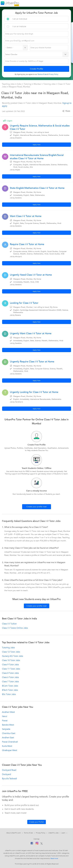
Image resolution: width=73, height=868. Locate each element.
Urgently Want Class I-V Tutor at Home (31, 333)
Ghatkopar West (9, 750)
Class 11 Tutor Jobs (11, 669)
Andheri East (8, 738)
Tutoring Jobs (49, 84)
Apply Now (37, 145)
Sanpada (6, 729)
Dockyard (6, 774)
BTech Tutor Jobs (10, 690)
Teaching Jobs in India (12, 84)
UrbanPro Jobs (53, 833)
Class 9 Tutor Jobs (10, 665)
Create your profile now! (37, 507)
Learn (63, 833)
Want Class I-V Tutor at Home (26, 216)
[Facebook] (32, 844)
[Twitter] (42, 844)
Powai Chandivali (10, 742)
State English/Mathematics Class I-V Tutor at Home (37, 188)
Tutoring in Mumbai (33, 84)
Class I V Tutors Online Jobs (15, 628)
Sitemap (36, 839)
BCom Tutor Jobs (10, 686)
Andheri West (8, 712)
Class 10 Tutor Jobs (11, 660)
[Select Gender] (37, 54)
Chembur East (9, 733)
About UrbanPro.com (14, 833)
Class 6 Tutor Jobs (10, 677)
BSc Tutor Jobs (9, 694)
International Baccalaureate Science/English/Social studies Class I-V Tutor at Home (37, 157)
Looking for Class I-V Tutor (24, 303)
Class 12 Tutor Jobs (11, 652)
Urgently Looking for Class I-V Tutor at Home (34, 392)
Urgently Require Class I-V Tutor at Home (32, 362)
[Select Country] (16, 48)
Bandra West (8, 725)
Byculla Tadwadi (9, 779)
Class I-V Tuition (9, 624)
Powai (5, 721)
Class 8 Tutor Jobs (10, 673)
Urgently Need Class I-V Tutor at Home (31, 275)
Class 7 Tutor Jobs (10, 682)
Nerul (5, 716)
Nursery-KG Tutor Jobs (13, 656)
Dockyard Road (9, 770)
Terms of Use (28, 833)
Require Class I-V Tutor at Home (27, 244)
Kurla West (7, 746)
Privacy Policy (41, 833)
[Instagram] (37, 844)
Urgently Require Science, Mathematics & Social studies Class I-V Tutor (40, 127)
